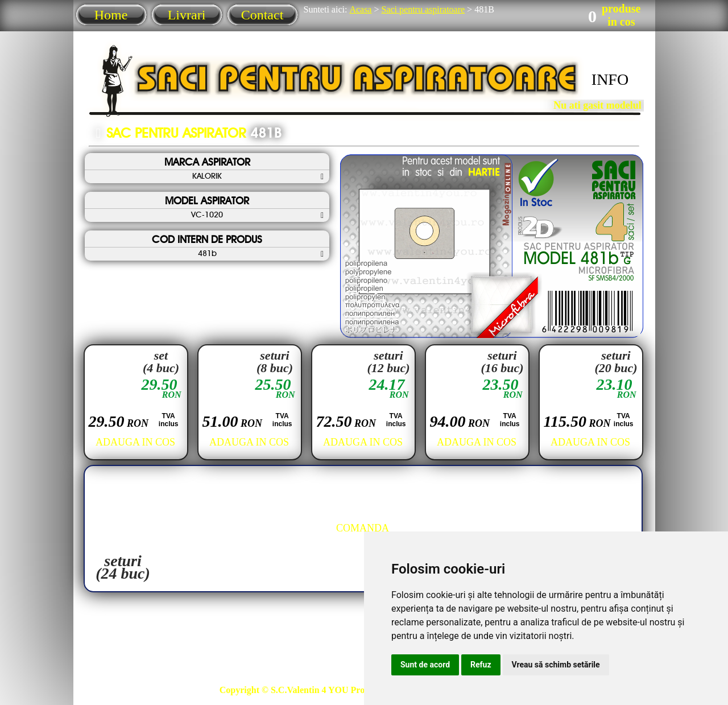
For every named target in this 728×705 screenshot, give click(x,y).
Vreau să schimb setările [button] (556, 665)
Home (111, 15)
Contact (262, 15)
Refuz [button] (481, 665)
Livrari (187, 15)
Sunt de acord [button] (425, 665)
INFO (610, 79)
